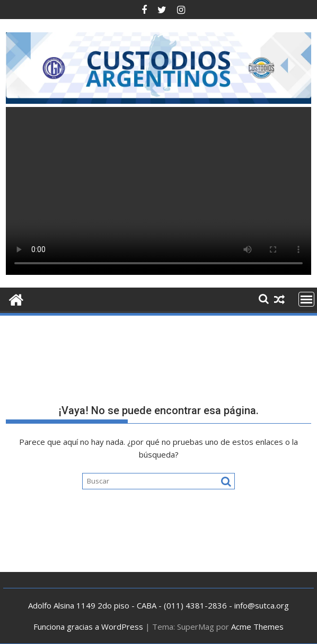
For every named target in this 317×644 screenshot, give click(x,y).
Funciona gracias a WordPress (88, 627)
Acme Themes (257, 627)
